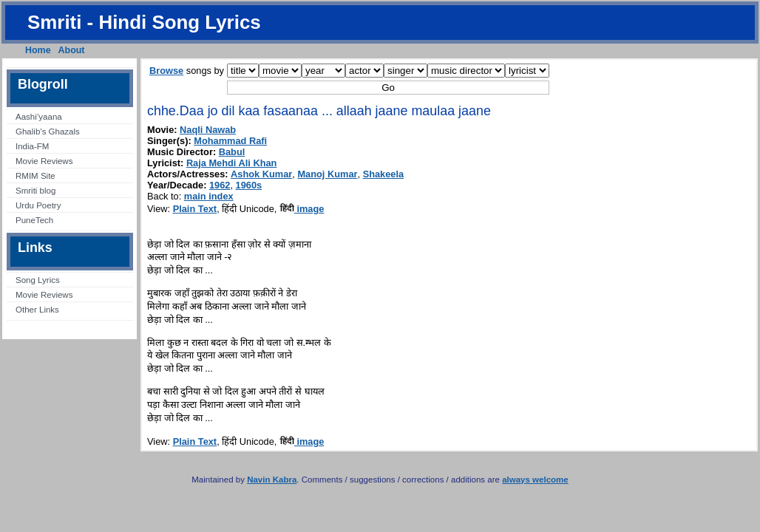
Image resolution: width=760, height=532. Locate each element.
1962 (220, 185)
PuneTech (34, 220)
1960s (249, 185)
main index (209, 196)
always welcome (535, 480)
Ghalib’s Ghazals (48, 132)
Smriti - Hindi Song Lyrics (144, 22)
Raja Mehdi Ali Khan (232, 163)
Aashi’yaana (39, 117)
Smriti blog (35, 191)
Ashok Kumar (261, 174)
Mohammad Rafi (230, 141)
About (72, 50)
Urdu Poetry (38, 205)
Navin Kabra (272, 480)
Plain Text (195, 209)
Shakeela (384, 174)
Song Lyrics (38, 280)
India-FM (32, 146)
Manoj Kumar (327, 174)
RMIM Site (35, 176)
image (302, 209)
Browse (166, 71)
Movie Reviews (44, 161)
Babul (232, 152)
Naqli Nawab (208, 130)
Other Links (37, 310)
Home (38, 50)
